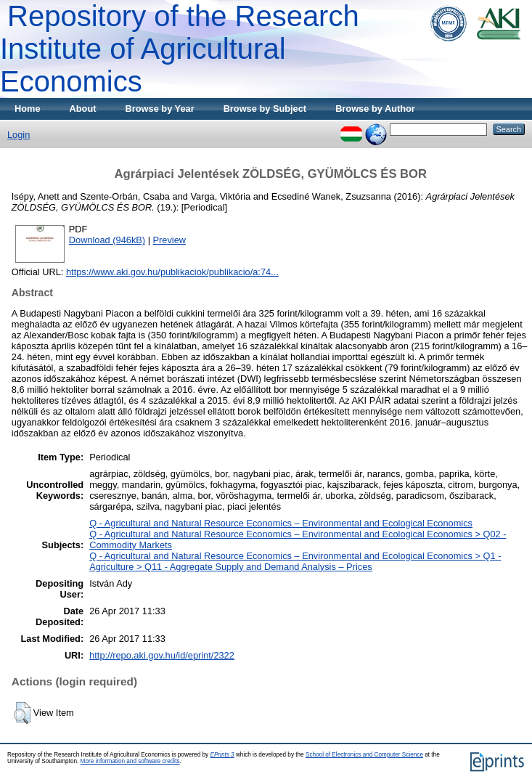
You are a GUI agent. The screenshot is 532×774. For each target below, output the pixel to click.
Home (28, 109)
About (83, 109)
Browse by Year (160, 109)
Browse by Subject (265, 109)
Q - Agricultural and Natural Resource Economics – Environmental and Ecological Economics (281, 523)
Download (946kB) (107, 240)
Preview (170, 240)
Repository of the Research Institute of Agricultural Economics (180, 49)
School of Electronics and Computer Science (364, 755)
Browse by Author (375, 109)
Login (19, 135)
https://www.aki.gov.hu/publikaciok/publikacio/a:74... (172, 272)
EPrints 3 (222, 755)
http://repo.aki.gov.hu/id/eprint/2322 (162, 655)
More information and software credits (130, 761)
